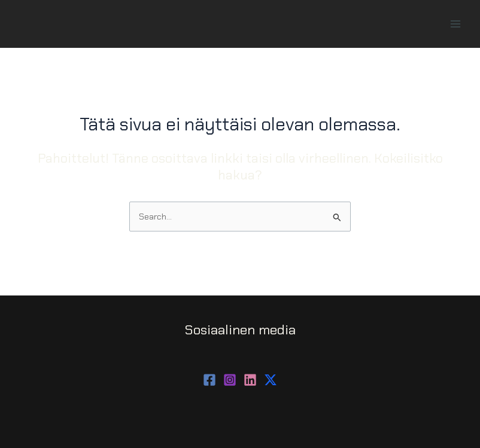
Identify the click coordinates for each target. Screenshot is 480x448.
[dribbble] (250, 380)
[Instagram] (230, 380)
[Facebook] (209, 380)
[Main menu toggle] (455, 24)
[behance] (271, 380)
